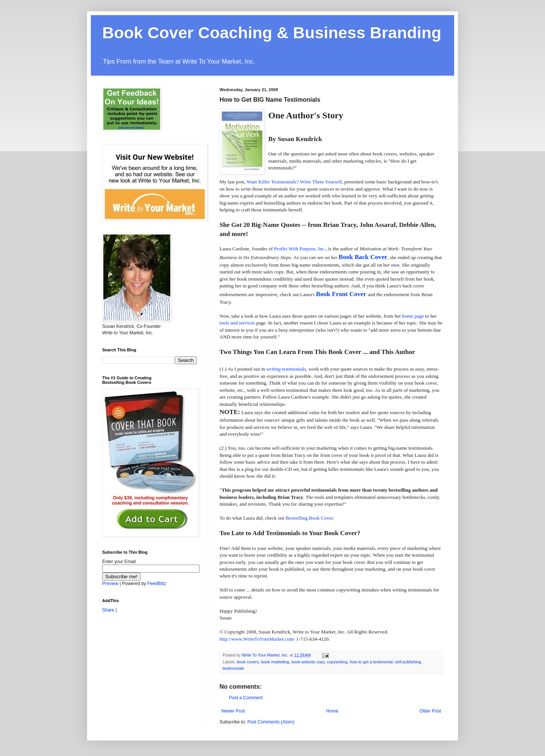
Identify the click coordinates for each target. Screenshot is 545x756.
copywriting (337, 662)
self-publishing (408, 662)
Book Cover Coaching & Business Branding (272, 33)
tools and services (237, 323)
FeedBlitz (157, 584)
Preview (110, 584)
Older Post (430, 711)
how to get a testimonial (371, 662)
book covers (248, 662)
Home (332, 711)
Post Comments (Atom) (271, 722)
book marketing (275, 662)
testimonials (233, 668)
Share (108, 610)
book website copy (308, 662)
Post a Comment (246, 698)
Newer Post (233, 711)
